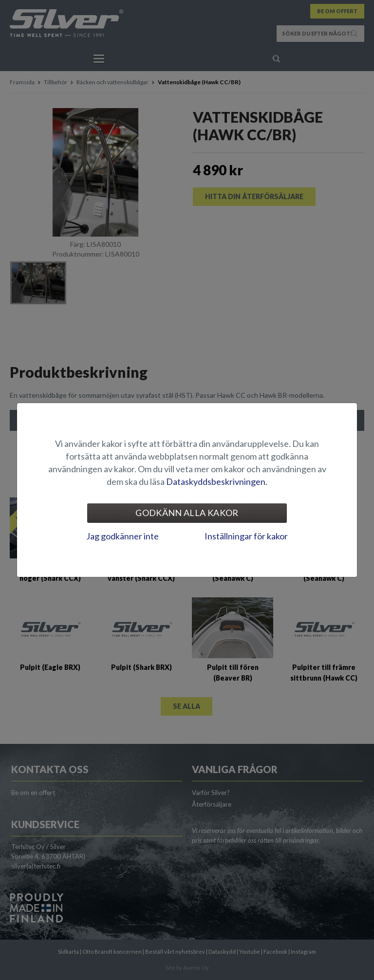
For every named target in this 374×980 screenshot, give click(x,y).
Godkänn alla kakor (187, 513)
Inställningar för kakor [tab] (246, 536)
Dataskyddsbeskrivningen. (217, 481)
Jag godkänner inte (122, 536)
